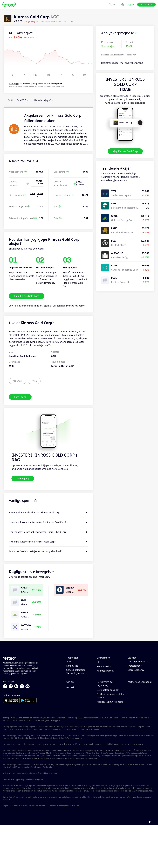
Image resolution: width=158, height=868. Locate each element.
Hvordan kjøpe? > (43, 100)
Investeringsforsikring (139, 722)
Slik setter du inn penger (110, 667)
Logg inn (131, 4)
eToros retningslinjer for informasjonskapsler (110, 714)
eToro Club (133, 717)
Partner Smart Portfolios (140, 726)
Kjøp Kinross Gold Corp (125, 151)
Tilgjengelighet (74, 726)
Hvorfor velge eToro (77, 709)
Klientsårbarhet (105, 692)
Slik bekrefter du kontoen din (111, 682)
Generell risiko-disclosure (110, 728)
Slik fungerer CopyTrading (134, 665)
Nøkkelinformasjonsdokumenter (110, 739)
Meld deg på (14, 84)
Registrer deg (108, 63)
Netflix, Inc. (72, 687)
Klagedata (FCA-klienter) (110, 744)
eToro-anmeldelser (76, 713)
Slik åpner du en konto (109, 676)
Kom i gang (20, 397)
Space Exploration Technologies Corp (76, 693)
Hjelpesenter (104, 663)
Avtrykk (70, 730)
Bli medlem (146, 4)
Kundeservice (104, 688)
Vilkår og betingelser (22, 810)
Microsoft (71, 663)
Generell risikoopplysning (14, 822)
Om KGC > (22, 100)
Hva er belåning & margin (137, 677)
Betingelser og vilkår (108, 733)
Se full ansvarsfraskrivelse (42, 810)
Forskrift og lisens (106, 724)
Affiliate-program (137, 713)
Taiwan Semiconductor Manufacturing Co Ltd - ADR (79, 671)
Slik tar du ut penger (108, 672)
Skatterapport (135, 687)
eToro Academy (136, 691)
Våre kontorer (74, 722)
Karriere (71, 717)
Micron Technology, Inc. (79, 679)
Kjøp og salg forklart (138, 683)
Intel (69, 683)
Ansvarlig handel (136, 671)
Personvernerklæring (108, 720)
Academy (80, 306)
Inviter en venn (136, 709)
